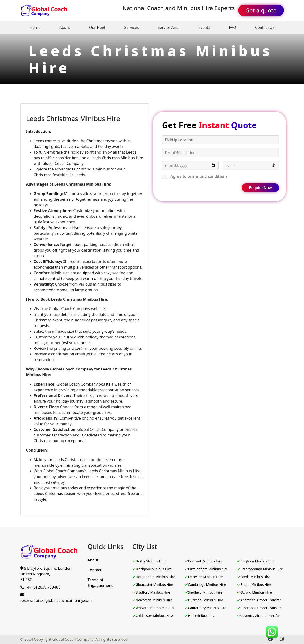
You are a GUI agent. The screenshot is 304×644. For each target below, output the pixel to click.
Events (204, 27)
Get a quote (261, 10)
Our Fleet (97, 27)
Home (35, 27)
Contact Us (265, 27)
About (65, 27)
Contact (95, 570)
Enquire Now (260, 188)
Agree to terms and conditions (199, 176)
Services (131, 27)
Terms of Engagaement (100, 583)
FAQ (232, 27)
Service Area (169, 27)
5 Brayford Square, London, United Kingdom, (47, 574)
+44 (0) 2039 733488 (40, 587)
